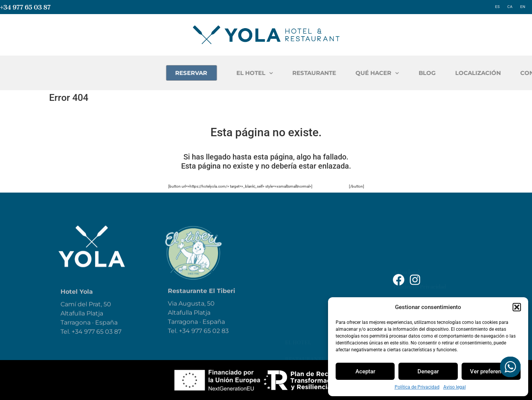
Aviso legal (455, 387)
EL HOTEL (308, 73)
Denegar (428, 371)
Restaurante (305, 253)
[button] (517, 307)
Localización (306, 320)
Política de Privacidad (417, 387)
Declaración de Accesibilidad (428, 262)
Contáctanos (306, 336)
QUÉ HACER (431, 73)
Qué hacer (301, 269)
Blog (292, 286)
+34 (185, 339)
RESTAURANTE (367, 73)
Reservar (299, 303)
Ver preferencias (491, 371)
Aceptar (365, 371)
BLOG (480, 73)
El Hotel (298, 236)
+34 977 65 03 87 (25, 7)
